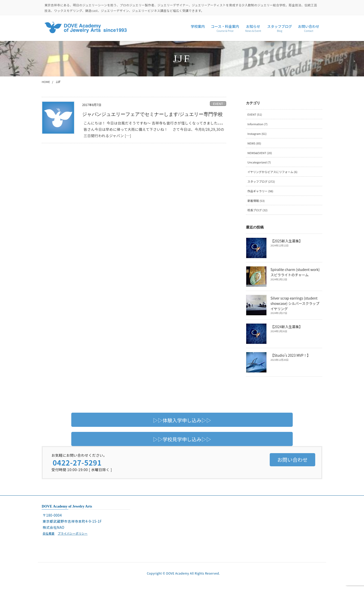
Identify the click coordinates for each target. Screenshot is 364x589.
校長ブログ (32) (258, 213)
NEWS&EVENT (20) (260, 154)
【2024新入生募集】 (286, 330)
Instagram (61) (258, 134)
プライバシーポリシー (74, 536)
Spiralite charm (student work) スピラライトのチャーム (295, 275)
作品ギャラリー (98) (261, 193)
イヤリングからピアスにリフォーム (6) (274, 173)
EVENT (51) (255, 114)
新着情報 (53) (257, 203)
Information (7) (258, 124)
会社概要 (49, 536)
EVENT (218, 104)
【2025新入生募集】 (286, 244)
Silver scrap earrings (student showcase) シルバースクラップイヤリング (296, 306)
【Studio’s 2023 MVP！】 (290, 358)
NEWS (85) (255, 144)
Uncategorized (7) (260, 164)
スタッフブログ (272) (262, 183)
